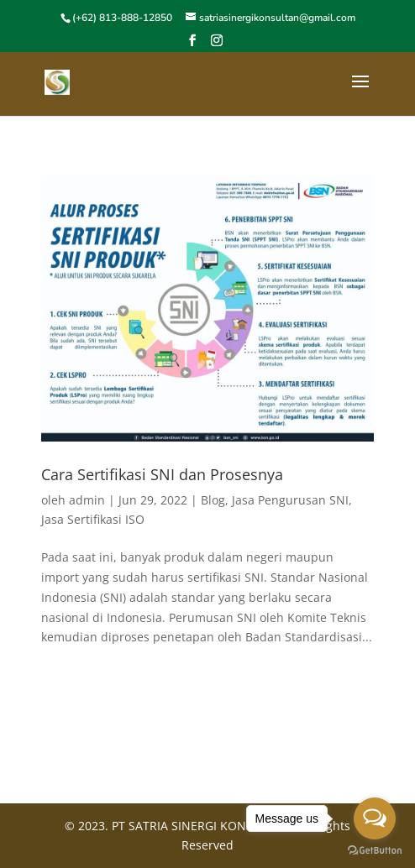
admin (87, 500)
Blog (213, 500)
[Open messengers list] (375, 818)
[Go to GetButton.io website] (375, 851)
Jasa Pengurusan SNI (290, 500)
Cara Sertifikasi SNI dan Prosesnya (162, 474)
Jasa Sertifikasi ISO (93, 519)
